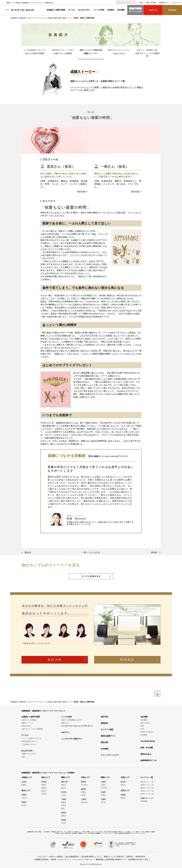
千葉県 (64, 799)
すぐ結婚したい (77, 832)
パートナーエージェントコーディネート (77, 726)
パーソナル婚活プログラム (31, 738)
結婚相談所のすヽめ (149, 760)
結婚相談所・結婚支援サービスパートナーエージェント (28, 18)
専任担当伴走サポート (30, 741)
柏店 (63, 808)
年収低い (58, 833)
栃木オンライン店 (147, 782)
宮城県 (24, 795)
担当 (143, 832)
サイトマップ (177, 3)
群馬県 (64, 813)
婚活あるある (146, 754)
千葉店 (64, 805)
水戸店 (64, 823)
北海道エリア (27, 777)
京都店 (103, 795)
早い (62, 832)
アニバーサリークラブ (110, 755)
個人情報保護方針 (72, 857)
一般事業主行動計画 (41, 859)
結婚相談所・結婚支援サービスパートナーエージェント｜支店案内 (48, 773)
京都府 (103, 792)
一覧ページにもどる (91, 552)
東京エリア (46, 777)
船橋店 (64, 802)
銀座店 (44, 788)
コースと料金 (99, 10)
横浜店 (64, 785)
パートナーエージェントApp (109, 833)
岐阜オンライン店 (147, 788)
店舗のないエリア (147, 798)
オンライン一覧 (147, 777)
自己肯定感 (91, 833)
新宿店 (44, 785)
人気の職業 (46, 832)
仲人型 (106, 832)
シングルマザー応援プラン (72, 739)
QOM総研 (105, 749)
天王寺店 (104, 788)
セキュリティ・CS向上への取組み (50, 857)
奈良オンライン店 (147, 791)
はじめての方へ (84, 10)
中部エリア (85, 777)
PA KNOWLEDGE (148, 741)
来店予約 (104, 717)
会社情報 (121, 10)
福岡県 (123, 795)
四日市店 (84, 802)
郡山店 (24, 805)
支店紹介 (111, 10)
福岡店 (123, 798)
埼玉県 (64, 792)
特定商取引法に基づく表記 (138, 859)
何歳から (138, 832)
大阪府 (103, 782)
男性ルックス (122, 832)
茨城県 (64, 820)
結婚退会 (75, 833)
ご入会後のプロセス (29, 744)
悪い (102, 832)
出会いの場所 (86, 832)
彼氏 (70, 832)
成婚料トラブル (83, 833)
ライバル (93, 832)
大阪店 (103, 785)
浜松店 (83, 795)
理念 (142, 726)
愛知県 (83, 782)
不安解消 (53, 832)
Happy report (26, 726)
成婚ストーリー (68, 18)
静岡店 (83, 792)
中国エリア (125, 777)
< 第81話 (26, 552)
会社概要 (144, 720)
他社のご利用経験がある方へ (72, 720)
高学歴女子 (68, 833)
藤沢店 (64, 788)
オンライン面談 (107, 729)
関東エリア (66, 777)
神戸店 (103, 802)
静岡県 (83, 789)
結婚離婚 (98, 833)
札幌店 (24, 785)
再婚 (110, 832)
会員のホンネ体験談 (29, 720)
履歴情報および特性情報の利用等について (112, 859)
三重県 (83, 799)
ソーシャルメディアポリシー (83, 859)
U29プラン (65, 732)
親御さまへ (65, 723)
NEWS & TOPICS (147, 732)
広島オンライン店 (147, 794)
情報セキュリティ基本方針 (114, 857)
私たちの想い (145, 723)
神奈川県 (64, 782)
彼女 (62, 833)
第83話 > (156, 552)
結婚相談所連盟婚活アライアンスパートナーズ (132, 833)
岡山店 (123, 785)
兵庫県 (103, 799)
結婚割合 (148, 832)
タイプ (66, 832)
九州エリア (125, 790)
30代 (58, 832)
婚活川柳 (104, 742)
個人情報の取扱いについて (91, 857)
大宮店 (64, 795)
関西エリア (105, 777)
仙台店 (24, 798)
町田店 (44, 791)
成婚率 (153, 832)
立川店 (44, 794)
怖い (98, 832)
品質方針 (130, 857)
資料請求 (104, 723)
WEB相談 (144, 801)
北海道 (24, 782)
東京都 (44, 782)
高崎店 (64, 816)
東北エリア (26, 790)
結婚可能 (115, 832)
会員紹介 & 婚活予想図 (56, 10)
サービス (72, 10)
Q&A (141, 3)
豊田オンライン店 (147, 785)
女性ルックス (131, 832)
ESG (142, 729)
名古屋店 (84, 785)
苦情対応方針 (140, 857)
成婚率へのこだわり (29, 754)
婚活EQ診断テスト (108, 736)
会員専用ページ (164, 3)
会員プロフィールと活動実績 (32, 729)
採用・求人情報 (151, 3)
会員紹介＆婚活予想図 (54, 18)
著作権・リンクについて (60, 859)
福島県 (24, 802)
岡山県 (123, 782)
